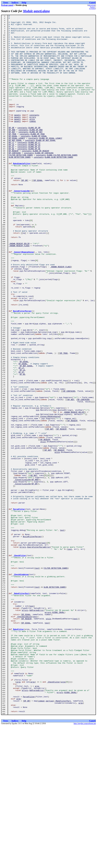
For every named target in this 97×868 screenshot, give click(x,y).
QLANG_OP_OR (34, 150)
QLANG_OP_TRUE (38, 158)
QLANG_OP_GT (34, 173)
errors (33, 138)
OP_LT (11, 168)
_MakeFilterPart (21, 709)
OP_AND (12, 153)
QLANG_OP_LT (34, 168)
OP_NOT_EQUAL (15, 166)
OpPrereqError (37, 729)
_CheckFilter (20, 664)
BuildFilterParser (22, 370)
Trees (6, 3)
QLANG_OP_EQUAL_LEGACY (51, 163)
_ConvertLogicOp (21, 226)
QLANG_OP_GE (34, 176)
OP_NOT (12, 155)
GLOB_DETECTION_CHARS (20, 186)
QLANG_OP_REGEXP (41, 178)
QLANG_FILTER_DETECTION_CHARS (62, 183)
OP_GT (11, 173)
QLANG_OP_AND (36, 153)
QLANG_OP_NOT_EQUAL (46, 166)
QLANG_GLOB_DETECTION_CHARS (59, 186)
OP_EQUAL (13, 160)
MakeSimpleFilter (22, 193)
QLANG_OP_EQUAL (39, 160)
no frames (92, 8)
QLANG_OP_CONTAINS (44, 181)
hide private (92, 5)
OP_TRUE (13, 158)
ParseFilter (19, 608)
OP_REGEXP (14, 178)
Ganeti (92, 3)
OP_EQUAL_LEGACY (17, 163)
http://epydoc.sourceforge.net (85, 863)
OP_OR (11, 150)
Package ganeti (7, 5)
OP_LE (11, 171)
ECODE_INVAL (58, 732)
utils (32, 140)
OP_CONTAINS (15, 181)
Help (24, 3)
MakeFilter (19, 752)
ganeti (17, 135)
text (62, 633)
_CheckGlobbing (21, 686)
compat (33, 143)
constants (34, 135)
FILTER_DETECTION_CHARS (21, 183)
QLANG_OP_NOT (36, 155)
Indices (15, 3)
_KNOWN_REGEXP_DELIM (19, 289)
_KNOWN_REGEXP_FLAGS (19, 292)
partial (50, 838)
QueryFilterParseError (39, 654)
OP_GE (11, 176)
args (19, 815)
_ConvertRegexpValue (23, 300)
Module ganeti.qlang (36, 11)
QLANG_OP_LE (34, 171)
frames (93, 7)
